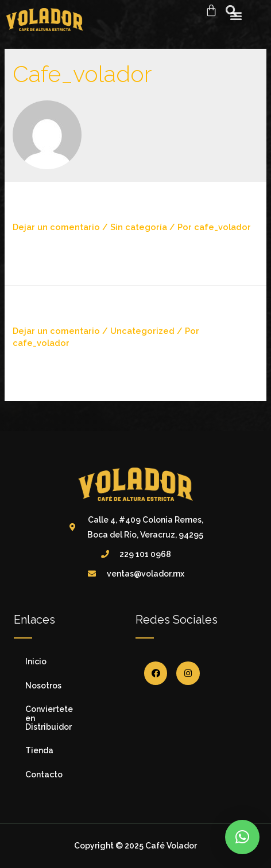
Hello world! (62, 310)
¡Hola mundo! (65, 206)
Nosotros (43, 686)
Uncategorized (142, 331)
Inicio (36, 661)
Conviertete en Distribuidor (49, 718)
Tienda (39, 750)
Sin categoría (139, 227)
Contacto (44, 774)
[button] (242, 837)
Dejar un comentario (56, 227)
